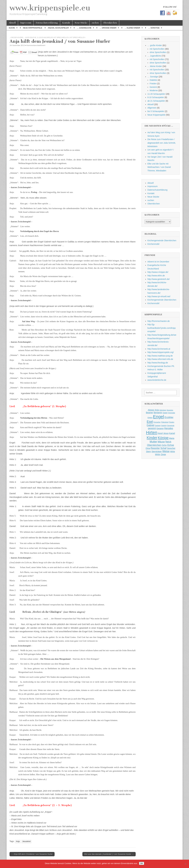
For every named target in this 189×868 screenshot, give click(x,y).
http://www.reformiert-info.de (160, 359)
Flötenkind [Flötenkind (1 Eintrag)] (165, 422)
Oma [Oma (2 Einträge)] (148, 448)
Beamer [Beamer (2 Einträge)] (149, 413)
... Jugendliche (30, 37)
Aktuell (12, 23)
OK (142, 863)
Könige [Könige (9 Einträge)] (163, 438)
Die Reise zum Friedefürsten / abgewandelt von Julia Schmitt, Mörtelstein (162, 143)
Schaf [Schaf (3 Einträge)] (163, 448)
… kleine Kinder (132, 28)
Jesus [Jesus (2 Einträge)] (166, 433)
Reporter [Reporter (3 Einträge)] (155, 448)
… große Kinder (108, 28)
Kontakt (66, 23)
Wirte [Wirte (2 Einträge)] (173, 451)
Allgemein (152, 108)
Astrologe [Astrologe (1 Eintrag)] (163, 410)
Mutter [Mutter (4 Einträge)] (153, 442)
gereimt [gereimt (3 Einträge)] (152, 428)
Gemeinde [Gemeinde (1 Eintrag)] (171, 425)
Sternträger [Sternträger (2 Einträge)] (157, 451)
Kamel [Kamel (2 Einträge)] (172, 433)
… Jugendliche (84, 28)
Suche (12, 28)
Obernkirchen (110, 23)
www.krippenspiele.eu (50, 8)
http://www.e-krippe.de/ (158, 272)
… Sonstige (154, 28)
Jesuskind (26, 841)
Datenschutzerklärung (47, 23)
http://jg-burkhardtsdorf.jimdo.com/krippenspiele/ (162, 328)
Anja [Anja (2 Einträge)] (157, 410)
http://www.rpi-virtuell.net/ (159, 296)
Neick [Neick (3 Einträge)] (168, 442)
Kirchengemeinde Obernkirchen (162, 240)
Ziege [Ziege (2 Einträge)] (163, 454)
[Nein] (185, 864)
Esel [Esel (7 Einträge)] (150, 422)
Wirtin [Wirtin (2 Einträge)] (158, 454)
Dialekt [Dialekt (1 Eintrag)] (165, 413)
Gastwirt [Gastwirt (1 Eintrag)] (158, 425)
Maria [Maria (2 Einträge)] (172, 438)
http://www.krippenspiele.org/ (161, 352)
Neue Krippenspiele (33, 28)
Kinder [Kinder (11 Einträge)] (152, 438)
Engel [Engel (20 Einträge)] (159, 417)
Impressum (26, 23)
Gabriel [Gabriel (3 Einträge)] (150, 425)
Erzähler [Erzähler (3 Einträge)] (169, 417)
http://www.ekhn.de (156, 276)
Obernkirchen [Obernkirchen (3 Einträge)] (154, 445)
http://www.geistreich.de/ (159, 279)
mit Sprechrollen (61, 37)
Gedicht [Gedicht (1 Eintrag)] (164, 425)
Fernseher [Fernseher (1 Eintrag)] (157, 422)
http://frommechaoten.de (159, 321)
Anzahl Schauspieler (58, 28)
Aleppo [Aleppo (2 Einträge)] (151, 410)
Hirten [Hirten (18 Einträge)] (152, 433)
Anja (18, 841)
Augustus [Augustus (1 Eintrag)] (170, 410)
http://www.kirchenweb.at (159, 349)
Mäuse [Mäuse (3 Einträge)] (161, 442)
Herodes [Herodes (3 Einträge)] (169, 428)
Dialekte (153, 80)
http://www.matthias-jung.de (160, 356)
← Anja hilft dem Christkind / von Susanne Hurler (32, 854)
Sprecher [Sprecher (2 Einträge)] (171, 448)
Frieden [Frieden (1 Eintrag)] (172, 422)
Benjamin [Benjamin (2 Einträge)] (158, 413)
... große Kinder (16, 37)
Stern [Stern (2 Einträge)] (148, 451)
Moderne (154, 90)
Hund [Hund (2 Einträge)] (160, 433)
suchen (95, 23)
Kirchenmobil (153, 244)
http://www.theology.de (158, 363)
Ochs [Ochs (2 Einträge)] (164, 445)
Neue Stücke (81, 23)
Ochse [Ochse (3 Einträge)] (171, 445)
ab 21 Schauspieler (156, 101)
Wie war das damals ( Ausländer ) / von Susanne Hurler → (109, 854)
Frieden (153, 84)
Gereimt (153, 87)
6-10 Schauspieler (156, 97)
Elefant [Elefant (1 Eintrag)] (150, 418)
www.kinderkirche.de (157, 380)
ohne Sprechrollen (158, 52)
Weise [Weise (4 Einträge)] (166, 451)
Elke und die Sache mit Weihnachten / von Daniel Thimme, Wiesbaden (159, 167)
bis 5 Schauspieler (156, 111)
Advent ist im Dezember (158, 262)
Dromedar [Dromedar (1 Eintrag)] (171, 413)
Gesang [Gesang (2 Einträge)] (160, 428)
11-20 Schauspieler (45, 37)
